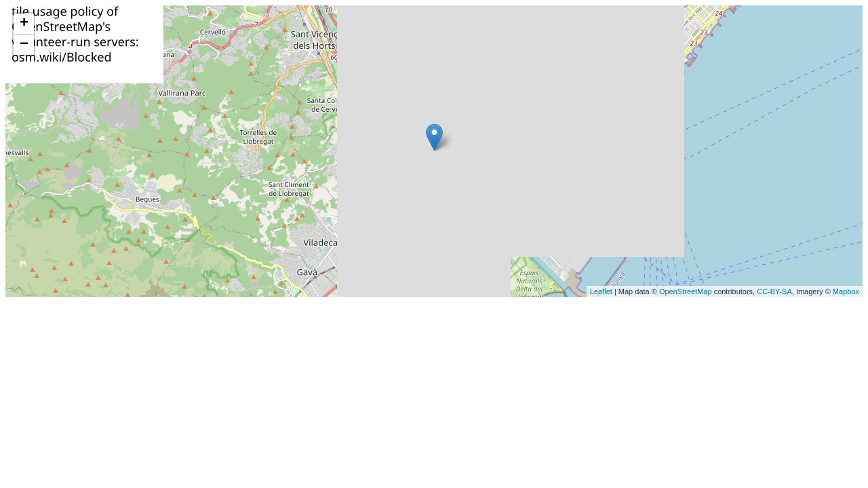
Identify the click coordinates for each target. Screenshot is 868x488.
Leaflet (601, 291)
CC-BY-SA (774, 291)
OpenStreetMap (686, 291)
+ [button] (24, 24)
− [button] (24, 45)
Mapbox (846, 291)
